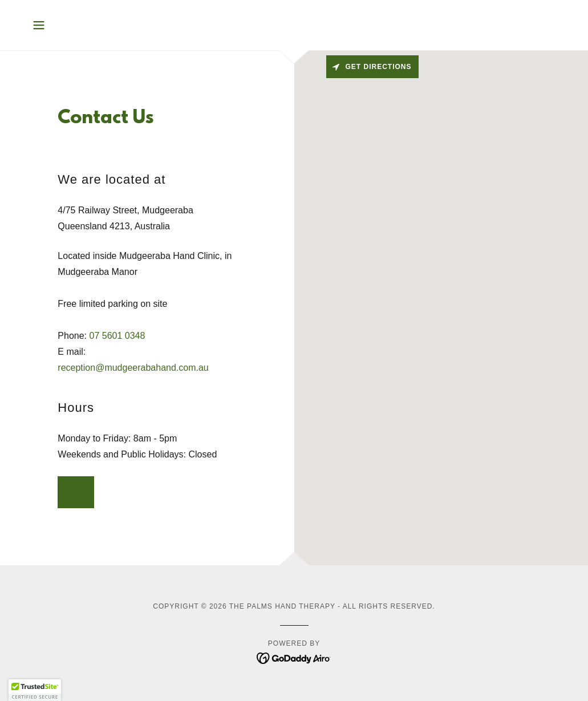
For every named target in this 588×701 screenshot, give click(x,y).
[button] (39, 25)
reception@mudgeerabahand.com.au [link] (133, 368)
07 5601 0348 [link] (117, 336)
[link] (294, 657)
